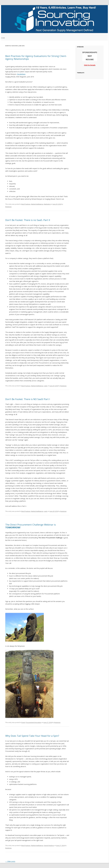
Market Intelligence (37, 204)
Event (23, 722)
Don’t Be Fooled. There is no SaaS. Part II (28, 220)
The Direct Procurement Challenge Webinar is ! (31, 526)
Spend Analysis (49, 845)
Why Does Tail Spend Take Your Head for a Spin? (32, 736)
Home (3, 38)
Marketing (47, 204)
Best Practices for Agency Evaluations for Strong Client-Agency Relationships (36, 57)
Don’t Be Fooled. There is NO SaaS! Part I (28, 399)
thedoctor (8, 207)
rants (46, 386)
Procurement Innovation (33, 722)
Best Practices (26, 204)
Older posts (10, 861)
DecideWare (21, 74)
